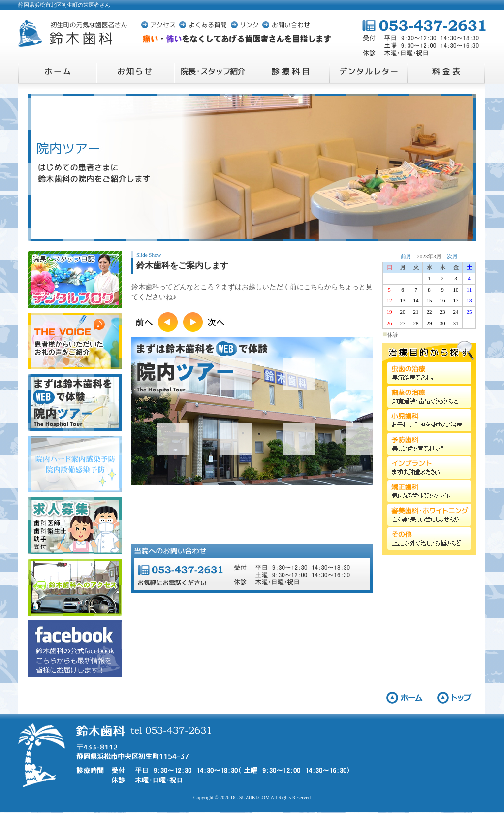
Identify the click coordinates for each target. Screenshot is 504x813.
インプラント (429, 468)
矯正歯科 (429, 491)
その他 (429, 538)
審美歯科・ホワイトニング (429, 515)
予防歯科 (429, 444)
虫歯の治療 (429, 373)
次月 (452, 256)
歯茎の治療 (429, 397)
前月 (406, 256)
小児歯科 (429, 420)
